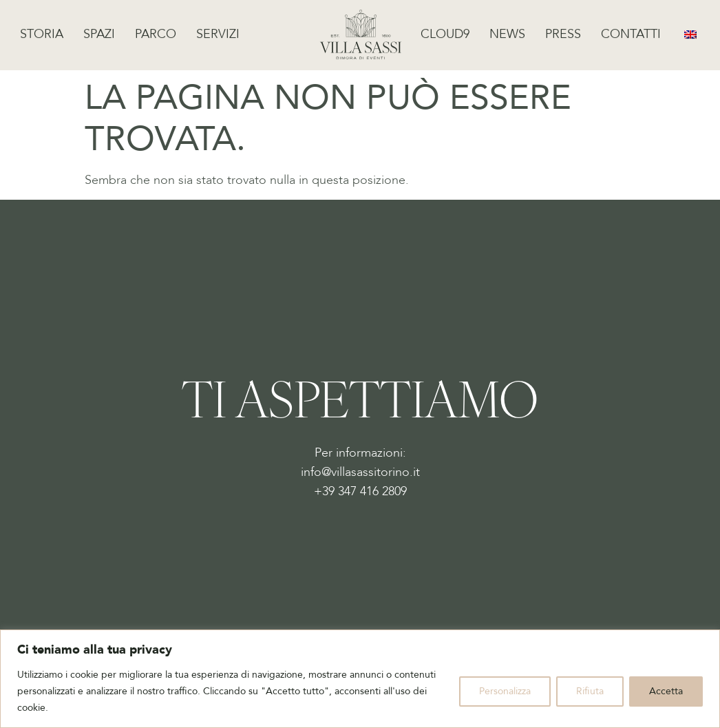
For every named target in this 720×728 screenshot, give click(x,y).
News (507, 32)
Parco (156, 32)
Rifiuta (590, 691)
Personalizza (505, 691)
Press (563, 32)
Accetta (666, 691)
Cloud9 (445, 32)
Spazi (99, 32)
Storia (42, 32)
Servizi (218, 32)
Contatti (631, 32)
